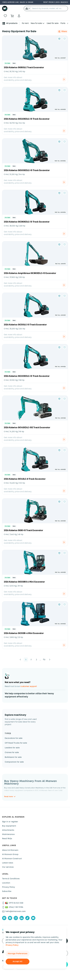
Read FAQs (7, 839)
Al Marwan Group (10, 854)
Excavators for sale (14, 738)
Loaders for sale (12, 748)
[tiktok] (27, 918)
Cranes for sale (12, 753)
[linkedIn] (22, 918)
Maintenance (8, 834)
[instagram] (16, 918)
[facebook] (10, 918)
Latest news (8, 863)
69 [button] (44, 659)
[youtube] (33, 918)
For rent (25, 23)
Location (6, 883)
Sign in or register (10, 822)
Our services (8, 867)
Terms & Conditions (11, 879)
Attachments (8, 830)
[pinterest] (4, 918)
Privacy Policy (12, 945)
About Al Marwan (10, 850)
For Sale (7, 63)
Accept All (17, 962)
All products (10, 23)
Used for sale (53, 23)
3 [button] (36, 659)
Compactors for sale (14, 762)
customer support (29, 686)
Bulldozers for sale (13, 757)
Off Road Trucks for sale (16, 743)
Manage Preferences (18, 954)
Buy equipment (9, 826)
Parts (63, 23)
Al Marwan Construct (12, 859)
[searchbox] (49, 8)
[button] (28, 8)
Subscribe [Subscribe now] (7, 891)
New (14, 63)
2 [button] (31, 659)
